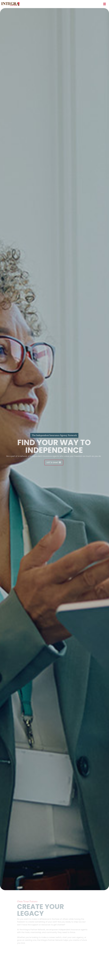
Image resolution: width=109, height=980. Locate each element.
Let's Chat (53, 462)
